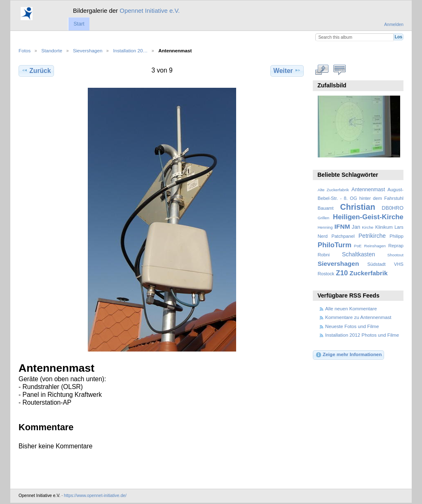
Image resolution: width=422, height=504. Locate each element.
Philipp (396, 236)
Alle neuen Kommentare (351, 308)
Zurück (36, 70)
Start (79, 24)
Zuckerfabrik (369, 273)
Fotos (25, 50)
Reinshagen (375, 246)
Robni (324, 255)
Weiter (287, 70)
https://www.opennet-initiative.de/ (95, 496)
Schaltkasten (359, 254)
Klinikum (384, 227)
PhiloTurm (335, 245)
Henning (325, 227)
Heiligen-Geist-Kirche (368, 217)
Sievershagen (88, 50)
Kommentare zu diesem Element (340, 70)
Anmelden (394, 25)
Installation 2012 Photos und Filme (362, 335)
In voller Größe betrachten (322, 70)
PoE (358, 246)
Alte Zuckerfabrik (333, 190)
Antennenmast (368, 190)
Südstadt (376, 264)
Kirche (368, 227)
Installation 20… (130, 50)
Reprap (396, 246)
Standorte (52, 50)
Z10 (342, 273)
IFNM (342, 226)
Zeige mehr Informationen (349, 355)
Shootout (395, 255)
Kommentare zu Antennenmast (358, 317)
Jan (356, 227)
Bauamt (326, 208)
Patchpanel (343, 236)
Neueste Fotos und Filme (352, 326)
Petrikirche (372, 236)
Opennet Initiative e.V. (150, 11)
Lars (399, 227)
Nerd (323, 236)
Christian (358, 207)
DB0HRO (393, 208)
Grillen (324, 218)
